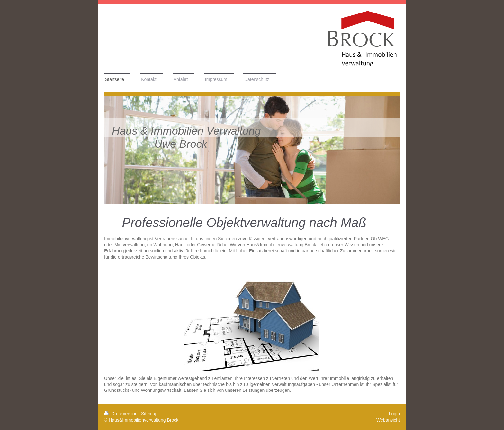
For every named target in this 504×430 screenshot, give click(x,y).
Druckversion (121, 414)
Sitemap (149, 414)
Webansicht (388, 420)
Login (394, 414)
